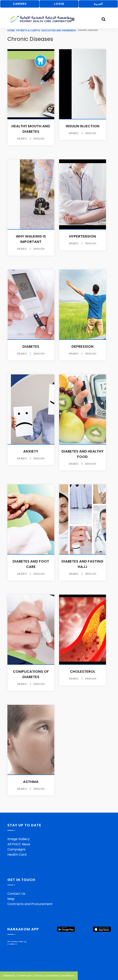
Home (11, 30)
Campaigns (16, 849)
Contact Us (16, 894)
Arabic (22, 139)
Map (11, 899)
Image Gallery (19, 839)
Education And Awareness (59, 30)
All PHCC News (19, 844)
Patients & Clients (28, 30)
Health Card (17, 855)
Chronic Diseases (30, 39)
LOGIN (59, 4)
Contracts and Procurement (30, 904)
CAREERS (20, 4)
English (39, 139)
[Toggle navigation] (73, 19)
